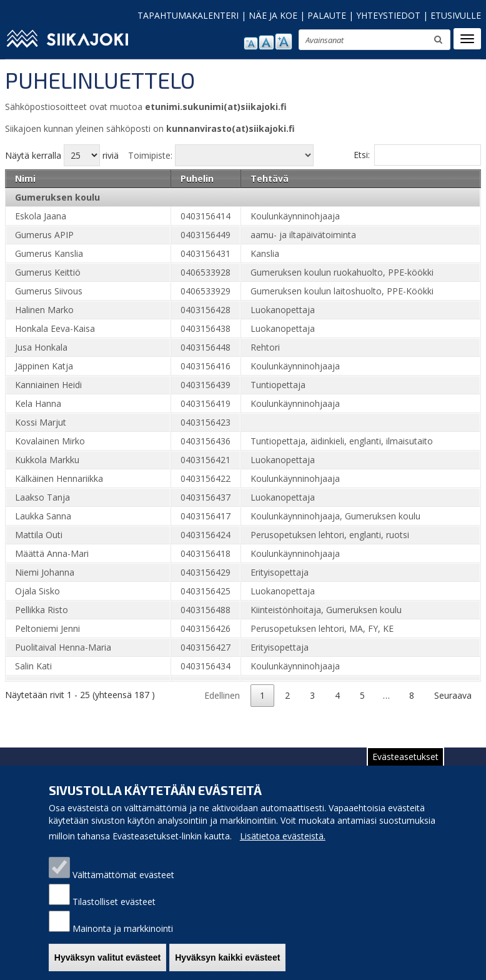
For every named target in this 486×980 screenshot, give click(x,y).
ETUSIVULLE (456, 15)
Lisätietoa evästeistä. (283, 836)
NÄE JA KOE (273, 15)
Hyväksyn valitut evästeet (107, 957)
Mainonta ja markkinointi (123, 928)
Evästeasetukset (405, 757)
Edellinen (222, 695)
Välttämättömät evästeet (123, 875)
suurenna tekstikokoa (284, 42)
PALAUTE (327, 15)
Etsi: (417, 155)
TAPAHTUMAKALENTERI (188, 15)
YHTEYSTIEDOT (388, 15)
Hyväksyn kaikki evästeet (227, 957)
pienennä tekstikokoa (251, 43)
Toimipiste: (150, 155)
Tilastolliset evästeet (114, 902)
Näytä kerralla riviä (62, 155)
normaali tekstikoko (266, 42)
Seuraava (453, 695)
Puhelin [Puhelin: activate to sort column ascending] (197, 178)
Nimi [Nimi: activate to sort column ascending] (25, 178)
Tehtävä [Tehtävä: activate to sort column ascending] (270, 178)
